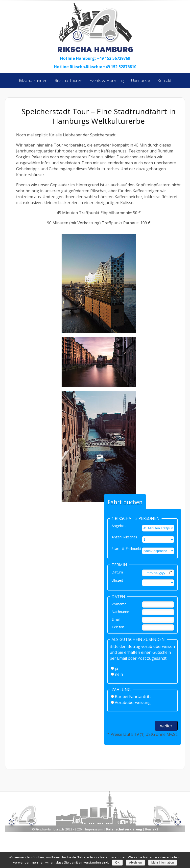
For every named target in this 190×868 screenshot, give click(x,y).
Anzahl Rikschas (124, 537)
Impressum (94, 829)
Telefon (118, 627)
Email (116, 619)
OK (117, 863)
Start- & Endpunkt (126, 549)
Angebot (119, 526)
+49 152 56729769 (113, 58)
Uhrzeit (117, 580)
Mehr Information (163, 863)
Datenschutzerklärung (124, 829)
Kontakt (152, 829)
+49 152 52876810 (120, 67)
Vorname (119, 604)
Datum (117, 572)
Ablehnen (135, 863)
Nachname (120, 612)
